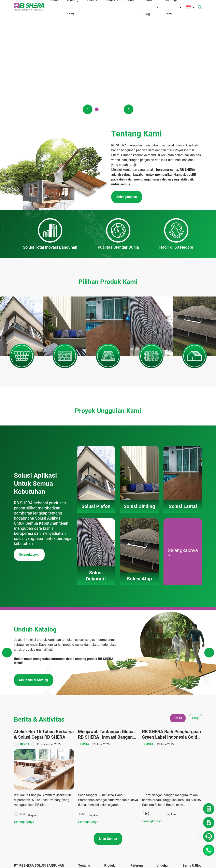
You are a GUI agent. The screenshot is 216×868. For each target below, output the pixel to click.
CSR (185, 759)
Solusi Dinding (113, 751)
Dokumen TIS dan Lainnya (165, 761)
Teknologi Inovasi (84, 772)
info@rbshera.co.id (38, 763)
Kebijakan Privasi (84, 829)
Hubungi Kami (87, 793)
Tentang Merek (88, 755)
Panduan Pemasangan (113, 788)
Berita (186, 744)
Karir (81, 808)
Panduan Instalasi (162, 780)
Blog (185, 751)
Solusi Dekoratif (110, 768)
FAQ (81, 801)
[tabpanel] (108, 649)
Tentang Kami (87, 748)
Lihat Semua (108, 711)
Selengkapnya (29, 428)
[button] (88, 109)
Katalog (161, 770)
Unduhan (162, 744)
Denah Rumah (165, 751)
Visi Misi (84, 763)
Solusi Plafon (113, 744)
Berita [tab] (178, 591)
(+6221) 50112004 (36, 759)
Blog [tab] (196, 591)
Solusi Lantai (112, 759)
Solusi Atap (111, 778)
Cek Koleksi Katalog (34, 553)
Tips (185, 766)
